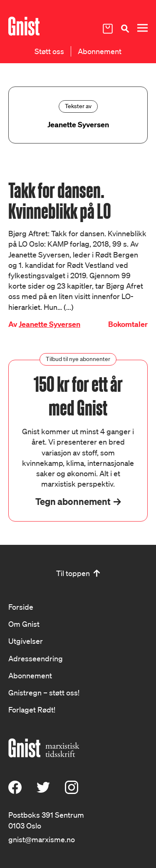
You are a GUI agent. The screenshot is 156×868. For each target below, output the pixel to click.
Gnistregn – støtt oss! (44, 692)
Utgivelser (26, 641)
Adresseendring (36, 658)
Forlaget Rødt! (32, 710)
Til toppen (73, 573)
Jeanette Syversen (50, 324)
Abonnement (100, 51)
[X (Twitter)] (43, 791)
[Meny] (142, 28)
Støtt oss (49, 51)
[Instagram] (72, 791)
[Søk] (125, 28)
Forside (21, 607)
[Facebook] (15, 791)
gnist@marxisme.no (42, 839)
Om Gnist (24, 624)
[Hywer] (24, 26)
